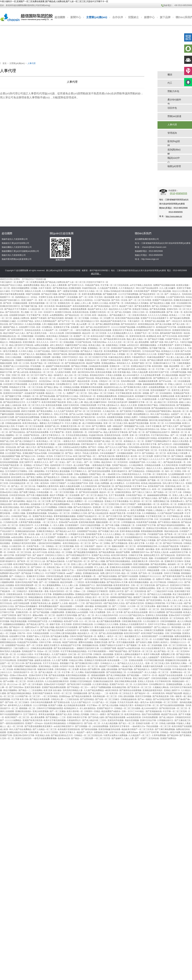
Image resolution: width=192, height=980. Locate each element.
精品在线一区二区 (181, 411)
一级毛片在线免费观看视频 (44, 738)
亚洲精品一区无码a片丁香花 (36, 465)
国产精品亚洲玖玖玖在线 (114, 339)
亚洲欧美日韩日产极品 (148, 405)
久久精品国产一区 (50, 330)
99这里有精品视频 (18, 621)
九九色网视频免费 (38, 438)
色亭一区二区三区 (106, 444)
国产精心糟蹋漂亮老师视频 (108, 324)
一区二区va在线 (61, 339)
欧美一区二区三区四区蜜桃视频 (87, 438)
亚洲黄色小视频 (121, 420)
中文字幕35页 (17, 291)
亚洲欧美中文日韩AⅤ (174, 561)
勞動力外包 (173, 91)
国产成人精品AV (166, 717)
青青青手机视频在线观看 (74, 390)
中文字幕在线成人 (152, 537)
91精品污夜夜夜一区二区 (96, 414)
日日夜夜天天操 (134, 513)
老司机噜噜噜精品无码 (147, 546)
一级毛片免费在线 (82, 330)
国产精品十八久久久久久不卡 (152, 459)
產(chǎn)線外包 (174, 102)
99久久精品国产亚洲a (30, 507)
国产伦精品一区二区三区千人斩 (167, 492)
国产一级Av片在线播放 (72, 498)
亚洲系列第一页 (80, 432)
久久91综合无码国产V (87, 540)
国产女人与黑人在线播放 (102, 537)
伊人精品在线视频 (170, 375)
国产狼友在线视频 (57, 675)
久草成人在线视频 (113, 375)
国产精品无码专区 (94, 603)
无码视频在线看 (80, 693)
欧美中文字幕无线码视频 (55, 720)
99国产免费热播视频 (139, 420)
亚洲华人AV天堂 (116, 591)
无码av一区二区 (167, 429)
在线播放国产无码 (137, 462)
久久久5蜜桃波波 (96, 501)
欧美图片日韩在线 (63, 312)
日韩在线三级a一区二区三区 (59, 567)
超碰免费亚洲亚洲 (21, 438)
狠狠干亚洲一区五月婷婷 (61, 624)
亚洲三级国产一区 (29, 300)
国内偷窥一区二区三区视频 (77, 318)
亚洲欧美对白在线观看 (120, 567)
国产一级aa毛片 (77, 588)
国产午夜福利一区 (52, 468)
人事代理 (172, 125)
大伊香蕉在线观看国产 (143, 627)
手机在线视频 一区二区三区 (158, 726)
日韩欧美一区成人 (69, 477)
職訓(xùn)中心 (174, 160)
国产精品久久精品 (149, 498)
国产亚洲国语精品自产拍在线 (134, 558)
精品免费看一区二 (177, 366)
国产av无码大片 (165, 444)
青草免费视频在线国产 (49, 606)
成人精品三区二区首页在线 (166, 402)
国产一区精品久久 (172, 294)
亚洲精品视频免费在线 (107, 396)
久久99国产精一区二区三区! (28, 696)
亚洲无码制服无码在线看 (109, 729)
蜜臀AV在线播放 (86, 642)
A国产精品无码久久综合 (114, 603)
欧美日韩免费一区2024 (180, 558)
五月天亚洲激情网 (107, 477)
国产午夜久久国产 (171, 426)
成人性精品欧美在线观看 (74, 705)
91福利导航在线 (89, 288)
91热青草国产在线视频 (146, 522)
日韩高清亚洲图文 (139, 567)
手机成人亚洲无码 (90, 453)
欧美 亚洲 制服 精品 (122, 372)
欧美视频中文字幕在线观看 (147, 396)
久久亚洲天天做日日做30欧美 (42, 384)
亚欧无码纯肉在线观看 (170, 609)
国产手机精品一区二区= (78, 687)
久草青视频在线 (128, 522)
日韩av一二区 (80, 591)
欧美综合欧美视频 (103, 372)
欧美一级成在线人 (100, 315)
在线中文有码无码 (71, 405)
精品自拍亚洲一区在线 (87, 381)
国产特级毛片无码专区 (43, 609)
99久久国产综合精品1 (160, 414)
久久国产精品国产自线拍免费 (170, 513)
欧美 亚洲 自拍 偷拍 (52, 690)
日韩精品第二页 (127, 525)
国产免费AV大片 (86, 627)
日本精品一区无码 (45, 456)
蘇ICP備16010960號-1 (100, 270)
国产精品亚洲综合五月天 (14, 402)
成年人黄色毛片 (57, 345)
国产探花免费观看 (45, 510)
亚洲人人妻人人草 (79, 564)
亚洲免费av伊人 (177, 501)
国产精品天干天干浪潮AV (15, 309)
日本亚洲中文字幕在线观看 (15, 384)
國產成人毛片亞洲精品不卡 (52, 423)
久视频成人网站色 (161, 687)
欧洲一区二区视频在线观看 (127, 297)
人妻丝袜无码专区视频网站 (49, 543)
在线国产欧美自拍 (31, 435)
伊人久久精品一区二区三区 (157, 672)
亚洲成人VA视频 (134, 384)
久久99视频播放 (49, 291)
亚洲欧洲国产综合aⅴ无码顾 (35, 453)
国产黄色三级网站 (34, 477)
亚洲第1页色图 (101, 642)
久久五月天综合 (171, 666)
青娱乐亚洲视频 (12, 399)
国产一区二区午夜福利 (32, 684)
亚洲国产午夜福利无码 (162, 300)
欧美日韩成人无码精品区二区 (59, 336)
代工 (170, 83)
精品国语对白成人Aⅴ (113, 387)
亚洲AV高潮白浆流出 (98, 408)
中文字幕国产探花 (98, 528)
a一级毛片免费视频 (136, 510)
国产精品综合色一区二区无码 (78, 315)
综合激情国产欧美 (44, 579)
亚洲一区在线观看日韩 (181, 303)
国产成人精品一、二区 (98, 693)
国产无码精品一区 (94, 339)
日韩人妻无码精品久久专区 (87, 321)
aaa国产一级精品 (74, 573)
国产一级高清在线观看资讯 (12, 723)
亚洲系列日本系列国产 (13, 393)
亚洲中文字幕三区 (162, 456)
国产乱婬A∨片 (162, 585)
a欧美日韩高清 (112, 690)
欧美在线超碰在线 (77, 339)
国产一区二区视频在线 (49, 582)
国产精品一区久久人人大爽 (111, 498)
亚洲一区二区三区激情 (48, 300)
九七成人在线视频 (83, 618)
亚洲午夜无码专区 (28, 429)
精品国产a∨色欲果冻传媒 (129, 648)
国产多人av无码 (76, 414)
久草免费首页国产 (165, 345)
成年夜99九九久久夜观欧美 (20, 705)
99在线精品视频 (109, 438)
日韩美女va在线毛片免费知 (75, 447)
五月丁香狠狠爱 (65, 369)
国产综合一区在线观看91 (119, 528)
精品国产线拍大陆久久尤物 (66, 579)
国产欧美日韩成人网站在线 (108, 558)
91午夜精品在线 (182, 408)
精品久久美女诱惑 (180, 441)
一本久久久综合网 (56, 333)
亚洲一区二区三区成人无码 (115, 423)
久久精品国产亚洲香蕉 (107, 288)
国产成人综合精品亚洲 (98, 513)
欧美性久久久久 (41, 462)
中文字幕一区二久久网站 (73, 672)
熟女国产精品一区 (38, 363)
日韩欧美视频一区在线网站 (33, 336)
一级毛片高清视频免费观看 (147, 618)
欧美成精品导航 (119, 687)
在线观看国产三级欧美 (44, 519)
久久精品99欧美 (136, 465)
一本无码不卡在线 (49, 489)
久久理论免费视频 (66, 489)
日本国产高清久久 (173, 339)
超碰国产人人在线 (60, 603)
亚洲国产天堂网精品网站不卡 (158, 441)
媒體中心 (149, 17)
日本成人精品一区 (58, 399)
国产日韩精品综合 (136, 471)
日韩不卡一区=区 (150, 675)
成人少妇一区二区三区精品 (76, 375)
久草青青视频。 (119, 399)
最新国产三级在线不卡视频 (145, 597)
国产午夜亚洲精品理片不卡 (78, 555)
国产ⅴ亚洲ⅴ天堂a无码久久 (169, 540)
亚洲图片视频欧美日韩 (142, 378)
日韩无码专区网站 (85, 441)
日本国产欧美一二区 (35, 546)
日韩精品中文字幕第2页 (97, 591)
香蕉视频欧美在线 (90, 645)
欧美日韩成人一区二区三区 (48, 441)
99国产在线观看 (33, 294)
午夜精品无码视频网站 (149, 417)
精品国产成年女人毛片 (98, 309)
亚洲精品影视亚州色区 (152, 690)
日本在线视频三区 (56, 453)
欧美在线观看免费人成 (83, 306)
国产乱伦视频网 (139, 480)
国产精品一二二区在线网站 (30, 690)
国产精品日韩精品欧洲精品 (19, 693)
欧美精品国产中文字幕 (166, 327)
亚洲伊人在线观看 (72, 576)
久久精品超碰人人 (85, 609)
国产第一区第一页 (174, 312)
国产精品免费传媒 (107, 552)
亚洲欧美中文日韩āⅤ (36, 576)
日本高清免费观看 (150, 717)
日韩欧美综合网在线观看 (41, 648)
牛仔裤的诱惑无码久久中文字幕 (37, 594)
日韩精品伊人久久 (175, 582)
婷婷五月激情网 (28, 411)
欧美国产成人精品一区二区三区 (108, 441)
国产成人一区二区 (86, 615)
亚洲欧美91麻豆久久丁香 (164, 363)
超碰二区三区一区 (144, 639)
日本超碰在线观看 (98, 600)
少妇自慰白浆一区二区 (67, 378)
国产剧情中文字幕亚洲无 (130, 351)
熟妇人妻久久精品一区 (137, 339)
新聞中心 (76, 17)
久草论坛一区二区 (126, 639)
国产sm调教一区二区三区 (14, 681)
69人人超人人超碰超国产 (148, 657)
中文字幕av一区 (94, 705)
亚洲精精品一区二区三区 (99, 348)
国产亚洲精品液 (59, 501)
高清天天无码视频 (143, 696)
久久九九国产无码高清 (64, 411)
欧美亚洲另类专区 (121, 585)
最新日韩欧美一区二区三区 (169, 606)
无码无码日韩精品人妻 (72, 690)
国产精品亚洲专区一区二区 (151, 294)
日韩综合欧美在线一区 (79, 678)
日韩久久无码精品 (11, 429)
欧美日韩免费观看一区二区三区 (124, 459)
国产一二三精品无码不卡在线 (160, 591)
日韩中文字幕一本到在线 (50, 642)
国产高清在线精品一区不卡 (106, 306)
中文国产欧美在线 (83, 342)
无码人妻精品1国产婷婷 (177, 648)
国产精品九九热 (27, 459)
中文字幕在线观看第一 (98, 651)
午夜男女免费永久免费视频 (115, 735)
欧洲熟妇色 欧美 (154, 336)
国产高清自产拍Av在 (76, 399)
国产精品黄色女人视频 (160, 303)
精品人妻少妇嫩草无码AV (95, 402)
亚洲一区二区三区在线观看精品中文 (21, 381)
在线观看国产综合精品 (87, 531)
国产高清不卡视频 (78, 348)
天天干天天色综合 (51, 663)
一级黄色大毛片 (69, 441)
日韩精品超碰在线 (13, 423)
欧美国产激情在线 (83, 459)
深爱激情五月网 (101, 732)
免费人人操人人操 (181, 438)
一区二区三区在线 (35, 387)
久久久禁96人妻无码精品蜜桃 (63, 633)
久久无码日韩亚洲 (170, 465)
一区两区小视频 (18, 513)
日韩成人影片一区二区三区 (97, 597)
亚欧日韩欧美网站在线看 (125, 681)
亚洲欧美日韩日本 (163, 330)
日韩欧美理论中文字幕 (143, 519)
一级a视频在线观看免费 (147, 381)
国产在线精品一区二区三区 (154, 453)
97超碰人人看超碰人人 (156, 510)
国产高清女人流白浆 (159, 552)
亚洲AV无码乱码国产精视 (26, 582)
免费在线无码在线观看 (101, 330)
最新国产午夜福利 (38, 318)
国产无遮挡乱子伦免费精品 (132, 411)
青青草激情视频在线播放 (65, 516)
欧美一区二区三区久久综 (33, 405)
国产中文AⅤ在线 (170, 336)
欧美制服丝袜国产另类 (144, 330)
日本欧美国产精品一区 (136, 495)
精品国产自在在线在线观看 (170, 675)
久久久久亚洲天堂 (132, 498)
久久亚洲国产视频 (161, 639)
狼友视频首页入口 (133, 636)
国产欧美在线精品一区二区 (49, 447)
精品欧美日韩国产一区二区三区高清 (137, 729)
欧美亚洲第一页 (18, 549)
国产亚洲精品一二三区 (56, 717)
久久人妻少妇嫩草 (167, 288)
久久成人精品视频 (56, 558)
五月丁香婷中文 (30, 714)
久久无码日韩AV (140, 684)
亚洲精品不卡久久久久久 (150, 576)
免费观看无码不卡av (140, 552)
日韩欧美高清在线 (167, 405)
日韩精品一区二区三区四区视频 (60, 546)
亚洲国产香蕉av (88, 558)
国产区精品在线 (168, 555)
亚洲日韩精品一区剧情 (48, 666)
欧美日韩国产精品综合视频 (127, 318)
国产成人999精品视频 (116, 675)
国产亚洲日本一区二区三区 (140, 651)
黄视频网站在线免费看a (63, 594)
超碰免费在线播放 (31, 285)
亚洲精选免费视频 (174, 684)
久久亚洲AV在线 (82, 600)
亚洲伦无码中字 (26, 525)
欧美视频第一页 (88, 576)
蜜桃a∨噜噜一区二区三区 (44, 615)
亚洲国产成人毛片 (173, 630)
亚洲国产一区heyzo (34, 723)
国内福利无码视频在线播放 (80, 354)
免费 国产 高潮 (157, 342)
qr (188, 37)
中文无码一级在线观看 (104, 297)
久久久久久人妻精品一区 (114, 534)
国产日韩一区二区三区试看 (137, 390)
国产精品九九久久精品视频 (159, 594)
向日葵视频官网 (57, 480)
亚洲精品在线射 (174, 624)
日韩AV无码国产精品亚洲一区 (83, 636)
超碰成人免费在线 (21, 318)
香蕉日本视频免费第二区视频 (24, 288)
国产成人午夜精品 (41, 420)
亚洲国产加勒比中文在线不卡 (112, 645)
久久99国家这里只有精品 (146, 438)
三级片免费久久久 (21, 648)
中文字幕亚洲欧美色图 (154, 660)
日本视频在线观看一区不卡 (129, 453)
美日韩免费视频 (111, 351)
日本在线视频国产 (108, 453)
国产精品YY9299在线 (173, 543)
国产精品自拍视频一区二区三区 (132, 594)
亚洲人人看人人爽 (75, 402)
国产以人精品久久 (162, 627)
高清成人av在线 (26, 519)
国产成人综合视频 (163, 324)
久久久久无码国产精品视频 (123, 327)
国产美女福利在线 (33, 663)
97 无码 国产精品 (128, 450)
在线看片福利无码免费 (153, 666)
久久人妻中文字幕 (15, 639)
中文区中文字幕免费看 (83, 369)
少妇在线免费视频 (100, 726)
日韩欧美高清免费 (88, 405)
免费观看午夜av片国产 (10, 573)
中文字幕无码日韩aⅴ (160, 435)
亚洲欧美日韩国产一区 (109, 657)
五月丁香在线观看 (117, 495)
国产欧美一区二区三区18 (176, 534)
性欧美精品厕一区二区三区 (105, 696)
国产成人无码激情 (123, 312)
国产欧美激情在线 (98, 678)
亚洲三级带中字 (26, 462)
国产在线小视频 (47, 627)
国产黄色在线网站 (44, 411)
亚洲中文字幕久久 (67, 732)
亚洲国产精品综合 (80, 408)
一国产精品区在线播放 (107, 576)
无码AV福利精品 (141, 477)
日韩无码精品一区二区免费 (67, 669)
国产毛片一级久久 (175, 510)
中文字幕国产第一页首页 (37, 315)
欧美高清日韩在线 (80, 312)
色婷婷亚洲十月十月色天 (61, 465)
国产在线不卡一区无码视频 (153, 297)
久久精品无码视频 (33, 324)
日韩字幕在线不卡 (89, 444)
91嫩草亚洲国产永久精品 (76, 345)
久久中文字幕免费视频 (128, 294)
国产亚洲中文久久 (76, 285)
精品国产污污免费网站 (109, 666)
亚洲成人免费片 (131, 417)
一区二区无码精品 (50, 696)
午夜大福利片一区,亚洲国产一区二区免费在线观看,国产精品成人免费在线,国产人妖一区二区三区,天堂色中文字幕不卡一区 (54, 2)
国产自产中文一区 (66, 321)
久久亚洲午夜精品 (100, 684)
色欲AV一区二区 (103, 546)
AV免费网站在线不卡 (146, 327)
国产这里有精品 (87, 699)
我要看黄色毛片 (123, 456)
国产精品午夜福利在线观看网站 (171, 525)
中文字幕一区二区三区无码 (175, 711)
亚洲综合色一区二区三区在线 (163, 447)
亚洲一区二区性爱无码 (139, 435)
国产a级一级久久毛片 (27, 447)
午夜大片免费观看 (97, 612)
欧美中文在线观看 (172, 360)
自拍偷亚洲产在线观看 (34, 393)
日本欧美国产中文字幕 (146, 525)
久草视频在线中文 (165, 720)
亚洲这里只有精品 (140, 309)
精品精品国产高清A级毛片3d (113, 321)
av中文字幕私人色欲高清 (141, 285)
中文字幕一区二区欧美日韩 (155, 474)
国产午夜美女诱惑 (8, 618)
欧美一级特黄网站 (61, 309)
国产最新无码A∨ (25, 420)
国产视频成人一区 (33, 588)
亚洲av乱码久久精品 (9, 492)
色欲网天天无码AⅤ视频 (67, 615)
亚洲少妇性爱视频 (40, 711)
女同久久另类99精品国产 (46, 321)
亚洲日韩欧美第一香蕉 (38, 591)
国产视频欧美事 (110, 294)
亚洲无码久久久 (55, 549)
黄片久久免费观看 (157, 612)
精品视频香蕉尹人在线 (88, 477)
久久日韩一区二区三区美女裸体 (141, 606)
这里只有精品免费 (21, 603)
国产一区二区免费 (178, 435)
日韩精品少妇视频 (71, 387)
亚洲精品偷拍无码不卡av (105, 354)
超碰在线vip (169, 468)
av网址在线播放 (42, 345)
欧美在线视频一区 (147, 579)
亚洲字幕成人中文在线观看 (104, 618)
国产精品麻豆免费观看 (180, 318)
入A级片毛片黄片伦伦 (181, 579)
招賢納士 (133, 17)
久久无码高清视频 (37, 390)
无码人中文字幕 (61, 414)
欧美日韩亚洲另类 (124, 477)
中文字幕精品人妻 (175, 516)
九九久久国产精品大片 (81, 702)
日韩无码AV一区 (66, 600)
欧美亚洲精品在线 (146, 324)
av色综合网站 (17, 537)
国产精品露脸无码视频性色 (85, 552)
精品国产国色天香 (117, 513)
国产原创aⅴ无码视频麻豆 (26, 606)
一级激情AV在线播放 (32, 357)
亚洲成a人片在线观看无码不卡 (133, 624)
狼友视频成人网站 (44, 354)
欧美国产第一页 (116, 303)
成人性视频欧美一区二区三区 (121, 429)
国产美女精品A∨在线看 (36, 348)
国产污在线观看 (41, 618)
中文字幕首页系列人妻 (97, 390)
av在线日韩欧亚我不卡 (64, 726)
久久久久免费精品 (13, 720)
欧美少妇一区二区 (109, 594)
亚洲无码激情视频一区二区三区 (42, 303)
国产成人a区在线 (21, 372)
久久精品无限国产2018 (78, 483)
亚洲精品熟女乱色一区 (10, 336)
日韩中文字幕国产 (58, 483)
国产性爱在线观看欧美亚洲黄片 (38, 726)
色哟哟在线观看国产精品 (121, 597)
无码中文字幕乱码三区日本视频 (65, 351)
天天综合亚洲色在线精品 (77, 435)
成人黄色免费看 (142, 342)
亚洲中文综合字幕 (148, 720)
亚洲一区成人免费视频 (99, 483)
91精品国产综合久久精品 (11, 285)
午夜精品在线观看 (41, 633)
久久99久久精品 (26, 351)
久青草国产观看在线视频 (29, 522)
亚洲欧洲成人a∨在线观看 (77, 612)
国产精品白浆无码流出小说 (147, 429)
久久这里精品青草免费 (150, 375)
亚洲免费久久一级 (65, 537)
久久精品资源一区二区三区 (40, 309)
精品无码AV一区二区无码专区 (115, 462)
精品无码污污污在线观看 (66, 627)
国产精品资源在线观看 (115, 717)
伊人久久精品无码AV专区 (107, 615)
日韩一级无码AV (42, 483)
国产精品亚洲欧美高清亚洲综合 (19, 450)
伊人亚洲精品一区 (120, 336)
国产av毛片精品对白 (83, 507)
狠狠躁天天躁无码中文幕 (88, 648)
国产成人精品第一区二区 (49, 672)
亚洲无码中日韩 (183, 555)
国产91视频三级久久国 (108, 531)
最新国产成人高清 (64, 714)
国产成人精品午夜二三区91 (94, 720)
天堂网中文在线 (45, 297)
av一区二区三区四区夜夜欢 (62, 618)
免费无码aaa (132, 732)
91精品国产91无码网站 (27, 642)
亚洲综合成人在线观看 (83, 567)
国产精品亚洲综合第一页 (69, 294)
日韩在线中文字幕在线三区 (15, 597)
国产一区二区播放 (58, 711)
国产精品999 (173, 735)
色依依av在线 (64, 738)
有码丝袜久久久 (124, 363)
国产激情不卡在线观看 (128, 576)
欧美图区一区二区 (116, 600)
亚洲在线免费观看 (78, 309)
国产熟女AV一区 (24, 408)
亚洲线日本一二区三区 (119, 366)
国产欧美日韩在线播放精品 (118, 561)
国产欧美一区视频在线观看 (15, 303)
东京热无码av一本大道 (49, 381)
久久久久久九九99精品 (158, 315)
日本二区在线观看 (162, 519)
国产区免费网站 (141, 348)
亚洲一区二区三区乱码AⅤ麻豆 (170, 588)
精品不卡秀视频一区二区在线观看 (65, 495)
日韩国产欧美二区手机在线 (84, 420)
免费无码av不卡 (32, 627)
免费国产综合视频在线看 (164, 285)
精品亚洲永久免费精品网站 (85, 657)
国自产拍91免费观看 (151, 714)
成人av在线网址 (16, 600)
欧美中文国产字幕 (67, 324)
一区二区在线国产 (25, 528)
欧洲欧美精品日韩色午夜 (25, 669)
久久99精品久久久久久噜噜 (106, 624)
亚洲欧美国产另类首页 (50, 498)
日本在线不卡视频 (76, 360)
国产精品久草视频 (79, 366)
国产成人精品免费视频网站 (58, 504)
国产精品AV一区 (16, 627)
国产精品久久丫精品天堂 (91, 351)
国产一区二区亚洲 (34, 645)
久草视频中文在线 (76, 534)
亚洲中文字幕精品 (183, 345)
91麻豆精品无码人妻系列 (119, 357)
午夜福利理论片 (139, 357)
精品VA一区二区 (107, 492)
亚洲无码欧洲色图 (87, 522)
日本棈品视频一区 (44, 492)
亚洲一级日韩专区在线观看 (167, 549)
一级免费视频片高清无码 (69, 417)
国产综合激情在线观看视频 (172, 705)
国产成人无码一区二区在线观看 (58, 657)
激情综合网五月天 (152, 555)
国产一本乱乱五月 (174, 321)
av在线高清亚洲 (134, 717)
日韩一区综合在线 (8, 447)
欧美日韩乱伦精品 (11, 507)
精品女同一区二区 (11, 657)
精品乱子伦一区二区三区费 (38, 501)
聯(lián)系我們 (143, 233)
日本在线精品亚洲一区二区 (21, 483)
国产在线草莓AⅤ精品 (123, 540)
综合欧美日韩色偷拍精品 (55, 723)
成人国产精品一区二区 (164, 651)
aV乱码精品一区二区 (145, 369)
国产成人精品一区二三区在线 (47, 570)
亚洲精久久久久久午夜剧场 (27, 498)
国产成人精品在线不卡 (112, 468)
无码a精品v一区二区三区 (59, 513)
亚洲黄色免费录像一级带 (78, 528)
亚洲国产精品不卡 (166, 354)
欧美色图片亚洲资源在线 (69, 729)
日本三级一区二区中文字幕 (80, 654)
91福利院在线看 (149, 399)
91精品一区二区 (59, 639)
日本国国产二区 (66, 330)
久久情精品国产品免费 (170, 417)
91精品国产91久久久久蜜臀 (19, 609)
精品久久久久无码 (21, 630)
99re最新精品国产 (64, 306)
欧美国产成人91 (52, 426)
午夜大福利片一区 (136, 321)
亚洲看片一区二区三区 (149, 609)
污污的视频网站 (183, 657)
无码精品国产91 (29, 651)
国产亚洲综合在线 (62, 702)
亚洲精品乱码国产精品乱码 (87, 594)
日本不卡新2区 (45, 288)
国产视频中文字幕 (13, 396)
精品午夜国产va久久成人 (14, 333)
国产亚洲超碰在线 (154, 711)
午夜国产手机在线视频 (161, 669)
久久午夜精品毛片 (127, 288)
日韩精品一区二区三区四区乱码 (88, 735)
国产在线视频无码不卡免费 (120, 414)
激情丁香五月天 (24, 615)
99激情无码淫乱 (99, 519)
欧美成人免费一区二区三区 (12, 348)
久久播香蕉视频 (166, 636)
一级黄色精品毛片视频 (100, 465)
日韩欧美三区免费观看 (154, 630)
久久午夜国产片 (33, 402)
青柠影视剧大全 (178, 627)
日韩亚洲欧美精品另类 (132, 621)
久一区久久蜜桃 (57, 525)
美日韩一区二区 (157, 423)
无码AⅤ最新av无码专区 (139, 447)
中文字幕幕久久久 (79, 471)
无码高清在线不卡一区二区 (25, 672)
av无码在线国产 (44, 474)
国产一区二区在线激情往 (161, 393)
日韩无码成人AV (32, 489)
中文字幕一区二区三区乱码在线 (114, 285)
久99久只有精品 (105, 540)
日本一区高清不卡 (46, 312)
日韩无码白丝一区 (56, 363)
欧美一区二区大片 (46, 429)
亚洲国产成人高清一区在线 (134, 360)
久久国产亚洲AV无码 (175, 297)
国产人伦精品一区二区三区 (45, 729)
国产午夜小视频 (112, 525)
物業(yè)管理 (174, 166)
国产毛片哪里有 (99, 426)
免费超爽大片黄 (168, 654)
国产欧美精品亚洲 (160, 696)
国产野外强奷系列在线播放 (67, 429)
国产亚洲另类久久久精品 (67, 396)
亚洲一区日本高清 (46, 306)
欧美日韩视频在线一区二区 (23, 339)
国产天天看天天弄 (114, 516)
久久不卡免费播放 (49, 507)
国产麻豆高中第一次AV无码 (93, 417)
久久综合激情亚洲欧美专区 (57, 681)
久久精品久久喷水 (25, 654)
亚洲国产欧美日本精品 (42, 516)
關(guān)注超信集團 (62, 233)
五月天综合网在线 (8, 660)
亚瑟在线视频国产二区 (160, 390)
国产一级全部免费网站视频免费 (34, 399)
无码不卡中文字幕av (157, 624)
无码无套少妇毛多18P (118, 402)
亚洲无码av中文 (168, 657)
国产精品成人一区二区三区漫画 (120, 549)
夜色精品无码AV (97, 375)
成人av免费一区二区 (85, 324)
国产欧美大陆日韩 (106, 456)
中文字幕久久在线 (174, 603)
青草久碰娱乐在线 (102, 627)
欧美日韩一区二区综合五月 (121, 693)
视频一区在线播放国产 (159, 558)
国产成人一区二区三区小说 (23, 486)
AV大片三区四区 (51, 732)
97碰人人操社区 (175, 384)
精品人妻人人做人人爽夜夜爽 (54, 285)
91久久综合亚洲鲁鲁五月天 (153, 648)
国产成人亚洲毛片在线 (36, 333)
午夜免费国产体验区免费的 (25, 666)
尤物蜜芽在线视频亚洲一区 (27, 360)
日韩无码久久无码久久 (55, 555)
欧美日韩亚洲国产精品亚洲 (54, 402)
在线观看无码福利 (17, 315)
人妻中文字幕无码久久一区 (52, 435)
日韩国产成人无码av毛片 (134, 468)
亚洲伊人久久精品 (100, 303)
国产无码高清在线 (32, 600)
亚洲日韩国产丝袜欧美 (42, 693)
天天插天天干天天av (63, 456)
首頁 (47, 17)
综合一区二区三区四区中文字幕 (93, 357)
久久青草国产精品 (25, 321)
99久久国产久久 (172, 342)
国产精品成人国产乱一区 (37, 624)
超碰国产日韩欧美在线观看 (58, 366)
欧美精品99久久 (71, 708)
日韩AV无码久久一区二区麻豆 (25, 378)
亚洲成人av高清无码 (75, 597)
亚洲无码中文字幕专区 (180, 585)
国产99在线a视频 (47, 396)
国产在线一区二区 (137, 432)
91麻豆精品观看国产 (156, 357)
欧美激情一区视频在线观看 (92, 630)
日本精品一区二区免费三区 (102, 318)
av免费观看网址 (57, 315)
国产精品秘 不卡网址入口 (33, 573)
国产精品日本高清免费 (39, 699)
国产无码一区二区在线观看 (150, 573)
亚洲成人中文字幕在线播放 (116, 501)
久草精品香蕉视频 (116, 390)
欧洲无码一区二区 (169, 504)
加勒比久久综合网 (33, 291)
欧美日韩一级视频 (141, 393)
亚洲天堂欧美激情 (32, 687)
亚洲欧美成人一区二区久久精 (55, 588)
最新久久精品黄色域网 (70, 486)
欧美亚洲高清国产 (150, 636)
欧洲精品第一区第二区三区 (127, 444)
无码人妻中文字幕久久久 (173, 483)
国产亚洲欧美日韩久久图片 (135, 387)
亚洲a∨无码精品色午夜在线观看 (118, 291)
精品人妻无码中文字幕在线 (21, 345)
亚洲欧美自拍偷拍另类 (103, 681)
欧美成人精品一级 (96, 345)
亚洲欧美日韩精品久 (45, 531)
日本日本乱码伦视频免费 (41, 702)
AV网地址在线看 (63, 408)
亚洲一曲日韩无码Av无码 (83, 372)
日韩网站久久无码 (79, 513)
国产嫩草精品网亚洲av (37, 549)
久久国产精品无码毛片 (168, 399)
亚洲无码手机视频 (115, 720)
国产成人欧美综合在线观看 (136, 612)
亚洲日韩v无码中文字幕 (24, 735)
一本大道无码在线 (118, 510)
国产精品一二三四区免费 (82, 738)
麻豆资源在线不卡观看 (122, 627)
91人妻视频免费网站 (52, 585)
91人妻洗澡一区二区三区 (141, 501)
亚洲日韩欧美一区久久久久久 (36, 342)
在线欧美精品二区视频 (116, 345)
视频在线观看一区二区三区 (108, 522)
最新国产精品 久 (10, 327)
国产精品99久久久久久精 (145, 354)
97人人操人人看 (101, 567)
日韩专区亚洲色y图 (55, 576)
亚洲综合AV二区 (92, 360)
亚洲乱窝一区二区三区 (103, 507)
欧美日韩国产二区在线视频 (66, 297)
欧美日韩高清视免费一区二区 (28, 585)
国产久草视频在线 (119, 543)
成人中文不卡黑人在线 (102, 489)
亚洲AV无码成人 (102, 510)
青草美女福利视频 (83, 489)
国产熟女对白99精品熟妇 (111, 579)
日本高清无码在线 (17, 495)
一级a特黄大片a (113, 474)
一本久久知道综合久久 (177, 348)
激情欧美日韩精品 (44, 339)
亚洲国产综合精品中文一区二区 (91, 516)
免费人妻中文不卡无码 (110, 573)
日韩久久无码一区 (140, 312)
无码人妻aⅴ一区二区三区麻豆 (101, 393)
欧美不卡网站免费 (152, 654)
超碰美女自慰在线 (42, 660)
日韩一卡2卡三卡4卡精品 (133, 711)
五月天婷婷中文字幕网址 (16, 471)
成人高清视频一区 (42, 528)
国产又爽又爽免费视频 (165, 729)
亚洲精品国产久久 (87, 585)
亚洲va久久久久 (32, 537)
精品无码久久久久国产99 (120, 309)
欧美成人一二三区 (177, 315)
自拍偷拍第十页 (38, 504)
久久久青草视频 (41, 525)
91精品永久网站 (76, 660)
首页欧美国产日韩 (156, 486)
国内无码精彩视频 (104, 585)
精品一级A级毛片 (56, 375)
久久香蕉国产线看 (108, 648)
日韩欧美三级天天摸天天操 (98, 399)
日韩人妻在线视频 (126, 696)
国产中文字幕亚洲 (82, 537)
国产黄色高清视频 (157, 309)
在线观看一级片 (78, 327)
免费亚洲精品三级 (8, 408)
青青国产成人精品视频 (161, 291)
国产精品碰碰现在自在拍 (162, 408)
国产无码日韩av (16, 687)
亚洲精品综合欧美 (126, 396)
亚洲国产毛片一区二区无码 (147, 333)
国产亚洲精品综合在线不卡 (158, 432)
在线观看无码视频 (115, 417)
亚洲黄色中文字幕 (61, 327)
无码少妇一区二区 (62, 564)
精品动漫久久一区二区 (87, 633)
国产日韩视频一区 (83, 726)
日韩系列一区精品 (92, 711)
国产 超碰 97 (38, 555)
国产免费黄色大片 (161, 378)
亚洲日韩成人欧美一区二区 (177, 486)
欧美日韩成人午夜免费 (177, 453)
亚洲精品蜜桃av (108, 363)
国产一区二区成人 (58, 462)
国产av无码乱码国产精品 (164, 699)
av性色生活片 (133, 345)
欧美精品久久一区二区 (134, 441)
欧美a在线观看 (67, 459)
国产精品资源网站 (158, 564)
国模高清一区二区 (179, 432)
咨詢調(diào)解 (174, 152)
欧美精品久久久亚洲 (170, 351)
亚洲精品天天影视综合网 (95, 660)
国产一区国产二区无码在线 (147, 738)
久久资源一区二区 (154, 543)
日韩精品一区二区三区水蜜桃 (127, 708)
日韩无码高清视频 (159, 678)
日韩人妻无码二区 (22, 567)
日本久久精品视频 (13, 357)
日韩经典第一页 (35, 732)
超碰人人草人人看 (83, 303)
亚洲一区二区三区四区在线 (175, 645)
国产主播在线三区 (182, 720)
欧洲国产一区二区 (82, 336)
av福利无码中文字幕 (179, 552)
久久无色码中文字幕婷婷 (116, 630)
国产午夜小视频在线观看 (37, 495)
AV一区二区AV (84, 426)
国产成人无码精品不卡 (162, 306)
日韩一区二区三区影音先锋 (143, 585)
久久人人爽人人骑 (70, 585)
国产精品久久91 (28, 456)
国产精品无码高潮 (123, 486)
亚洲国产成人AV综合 (101, 555)
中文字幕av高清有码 (81, 504)
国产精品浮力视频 (49, 294)
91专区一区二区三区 (63, 693)
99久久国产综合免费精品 (20, 729)
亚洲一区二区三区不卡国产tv (34, 375)
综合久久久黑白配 (180, 291)
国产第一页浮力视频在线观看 (121, 642)
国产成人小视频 (98, 561)
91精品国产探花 (92, 285)
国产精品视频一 (134, 675)
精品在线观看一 (67, 606)
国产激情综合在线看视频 (130, 690)
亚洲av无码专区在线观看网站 (22, 474)
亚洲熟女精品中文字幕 (141, 366)
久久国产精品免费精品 (94, 690)
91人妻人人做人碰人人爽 (178, 357)
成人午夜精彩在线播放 (92, 423)
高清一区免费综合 (44, 327)
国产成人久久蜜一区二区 (108, 450)
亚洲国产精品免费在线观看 (54, 687)
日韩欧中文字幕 (135, 555)
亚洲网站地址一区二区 (180, 672)
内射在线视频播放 (181, 444)
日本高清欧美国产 (142, 291)
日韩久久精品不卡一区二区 (23, 579)
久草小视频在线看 (50, 324)
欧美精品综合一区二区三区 (41, 372)
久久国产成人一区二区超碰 (104, 702)
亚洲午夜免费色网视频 (92, 294)
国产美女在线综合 (17, 432)
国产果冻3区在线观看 (89, 492)
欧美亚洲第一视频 (160, 366)
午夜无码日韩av (99, 342)
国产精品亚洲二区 (106, 486)
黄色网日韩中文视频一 (46, 444)
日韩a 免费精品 (81, 474)
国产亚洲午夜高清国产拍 (173, 576)
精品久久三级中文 (125, 438)
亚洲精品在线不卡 (73, 480)
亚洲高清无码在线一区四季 (116, 435)
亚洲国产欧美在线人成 (40, 603)
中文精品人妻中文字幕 (136, 534)
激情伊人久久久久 (118, 384)
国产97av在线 (165, 381)
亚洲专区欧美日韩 (137, 336)
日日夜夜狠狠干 (72, 525)
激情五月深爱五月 (52, 645)
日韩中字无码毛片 (70, 357)
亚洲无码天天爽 (10, 534)
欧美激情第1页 (165, 438)
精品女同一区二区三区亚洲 (94, 333)
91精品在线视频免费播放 (16, 480)
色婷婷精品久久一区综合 (26, 297)
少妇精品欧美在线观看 (98, 366)
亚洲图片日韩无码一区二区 (102, 312)
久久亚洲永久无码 (105, 420)
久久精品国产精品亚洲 (168, 546)
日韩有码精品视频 (100, 459)
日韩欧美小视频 (65, 507)
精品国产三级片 (126, 306)
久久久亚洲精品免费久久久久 (120, 333)
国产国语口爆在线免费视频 (173, 537)
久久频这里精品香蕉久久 (82, 510)
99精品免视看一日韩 (156, 570)
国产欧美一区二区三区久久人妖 (31, 561)
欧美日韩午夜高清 (119, 555)
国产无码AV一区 (38, 567)
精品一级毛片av (136, 630)
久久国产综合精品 (42, 351)
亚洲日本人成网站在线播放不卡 (128, 654)
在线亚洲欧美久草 (139, 561)
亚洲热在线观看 (136, 660)
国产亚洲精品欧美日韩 (75, 363)
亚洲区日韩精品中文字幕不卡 (53, 360)
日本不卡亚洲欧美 (153, 426)
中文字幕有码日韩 (163, 681)
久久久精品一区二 (154, 462)
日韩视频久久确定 (8, 321)
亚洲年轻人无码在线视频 (156, 615)
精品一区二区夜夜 (129, 573)
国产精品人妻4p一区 (53, 387)
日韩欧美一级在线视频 (103, 654)
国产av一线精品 (145, 699)
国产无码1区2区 (12, 312)
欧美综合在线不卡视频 (101, 336)
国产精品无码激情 (56, 318)
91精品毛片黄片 (126, 705)
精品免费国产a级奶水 (111, 711)
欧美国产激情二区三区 (142, 363)
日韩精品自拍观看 (152, 465)
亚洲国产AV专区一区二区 (121, 684)
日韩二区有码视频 (173, 633)
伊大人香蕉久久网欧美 (178, 528)
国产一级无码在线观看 (89, 579)
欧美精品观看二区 (103, 606)
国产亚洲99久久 (46, 414)
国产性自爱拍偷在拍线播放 (60, 438)
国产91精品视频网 (113, 588)
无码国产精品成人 (120, 465)
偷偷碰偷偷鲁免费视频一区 (155, 384)
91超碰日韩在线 (96, 435)
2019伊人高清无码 (35, 681)
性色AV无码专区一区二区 (61, 591)
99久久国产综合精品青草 (147, 288)
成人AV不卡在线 (40, 552)
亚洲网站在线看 (167, 396)
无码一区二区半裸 (114, 612)
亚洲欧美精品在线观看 (10, 411)
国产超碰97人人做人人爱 (123, 738)
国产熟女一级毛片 (73, 453)
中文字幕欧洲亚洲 (124, 393)
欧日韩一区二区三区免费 (142, 456)
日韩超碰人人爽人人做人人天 (37, 639)
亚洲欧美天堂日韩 (68, 426)
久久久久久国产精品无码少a (132, 615)
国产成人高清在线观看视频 (111, 633)
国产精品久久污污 (122, 489)
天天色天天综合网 (125, 702)
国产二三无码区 (119, 606)
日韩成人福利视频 (167, 723)
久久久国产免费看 (60, 660)
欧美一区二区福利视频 (162, 489)
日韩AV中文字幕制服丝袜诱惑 (50, 708)
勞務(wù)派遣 (174, 116)
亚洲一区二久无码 (21, 363)
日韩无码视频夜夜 (73, 333)
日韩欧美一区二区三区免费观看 (128, 507)
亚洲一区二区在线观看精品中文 (129, 537)
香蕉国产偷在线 (60, 354)
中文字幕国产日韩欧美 (55, 573)
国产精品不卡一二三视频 (57, 678)
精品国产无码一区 (128, 657)
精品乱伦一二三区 (54, 393)
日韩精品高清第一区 (155, 471)
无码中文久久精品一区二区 (90, 291)
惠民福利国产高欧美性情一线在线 (175, 333)
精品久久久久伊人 (154, 468)
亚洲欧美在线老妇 (23, 711)
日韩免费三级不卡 (107, 480)
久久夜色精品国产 (135, 672)
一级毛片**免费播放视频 (100, 687)
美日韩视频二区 (138, 528)
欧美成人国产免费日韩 (90, 669)
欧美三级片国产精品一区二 (85, 456)
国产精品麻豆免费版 (59, 636)
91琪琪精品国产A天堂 (38, 621)
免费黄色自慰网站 (147, 588)
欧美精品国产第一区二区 (44, 408)
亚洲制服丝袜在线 (91, 573)
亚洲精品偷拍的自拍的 (25, 531)
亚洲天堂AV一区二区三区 (87, 666)
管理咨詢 (172, 133)
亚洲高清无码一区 (97, 549)
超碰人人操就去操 (13, 405)
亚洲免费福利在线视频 (36, 513)
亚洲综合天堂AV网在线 (156, 528)
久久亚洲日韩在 (133, 483)
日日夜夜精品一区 (181, 489)
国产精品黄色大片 (52, 477)
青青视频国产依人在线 (134, 426)
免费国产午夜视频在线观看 (120, 519)
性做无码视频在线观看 (95, 672)
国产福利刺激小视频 (97, 564)
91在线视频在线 (59, 528)
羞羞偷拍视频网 (98, 675)
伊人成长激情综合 (88, 708)
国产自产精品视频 (41, 612)
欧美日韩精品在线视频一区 (78, 675)
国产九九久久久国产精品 (116, 447)
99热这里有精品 (102, 378)
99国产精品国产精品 (118, 651)
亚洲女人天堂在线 (146, 681)
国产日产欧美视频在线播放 (29, 369)
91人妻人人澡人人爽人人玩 (175, 600)
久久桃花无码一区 (17, 546)
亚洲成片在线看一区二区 (147, 723)
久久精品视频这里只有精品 (178, 570)
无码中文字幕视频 (172, 573)
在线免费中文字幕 (17, 636)
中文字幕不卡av (140, 486)
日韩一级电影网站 (36, 471)
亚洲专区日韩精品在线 (83, 624)
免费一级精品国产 (115, 426)
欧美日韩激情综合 (132, 714)
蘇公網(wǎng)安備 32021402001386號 (63, 270)
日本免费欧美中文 (64, 384)
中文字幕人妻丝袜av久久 (108, 405)
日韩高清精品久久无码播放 (136, 303)
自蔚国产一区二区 (179, 414)
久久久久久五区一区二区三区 (121, 342)
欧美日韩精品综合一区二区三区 (77, 543)
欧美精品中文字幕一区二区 (147, 705)
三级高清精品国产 (68, 381)
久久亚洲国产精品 (13, 453)
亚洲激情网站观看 (157, 312)
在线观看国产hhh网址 (158, 567)
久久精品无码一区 (111, 411)
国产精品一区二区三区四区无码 (105, 504)
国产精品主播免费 (155, 360)
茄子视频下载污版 (29, 306)
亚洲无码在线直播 (142, 408)
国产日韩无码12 (16, 324)
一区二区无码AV (182, 651)
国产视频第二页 (133, 645)
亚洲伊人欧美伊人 (161, 642)
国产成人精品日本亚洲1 (62, 450)
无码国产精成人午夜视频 (144, 540)
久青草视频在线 (16, 678)
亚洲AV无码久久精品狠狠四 (120, 564)
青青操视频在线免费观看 (152, 531)
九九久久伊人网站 (54, 390)
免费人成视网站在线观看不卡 (13, 558)
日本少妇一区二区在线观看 (12, 588)
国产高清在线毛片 (129, 324)
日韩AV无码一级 (156, 561)
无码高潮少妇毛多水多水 (26, 414)
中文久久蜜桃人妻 (73, 423)
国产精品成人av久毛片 (66, 531)
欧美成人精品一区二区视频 (60, 552)
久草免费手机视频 (178, 372)
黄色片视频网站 (10, 690)
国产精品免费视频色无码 (58, 348)
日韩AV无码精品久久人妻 (32, 657)
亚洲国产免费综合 (168, 738)
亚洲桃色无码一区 (66, 303)
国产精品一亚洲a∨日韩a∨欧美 (14, 675)
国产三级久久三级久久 (142, 492)
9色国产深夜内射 (70, 642)
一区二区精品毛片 (19, 591)
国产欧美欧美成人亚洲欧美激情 (67, 288)
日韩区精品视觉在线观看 (85, 450)
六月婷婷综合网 (10, 522)
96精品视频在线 (36, 597)
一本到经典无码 (157, 693)
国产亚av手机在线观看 (37, 558)
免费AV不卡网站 (163, 579)
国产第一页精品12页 (99, 384)
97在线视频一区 (38, 366)
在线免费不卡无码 (27, 327)
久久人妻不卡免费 (177, 567)
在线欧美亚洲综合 (123, 492)
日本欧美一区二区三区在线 (19, 552)
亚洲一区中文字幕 (81, 384)
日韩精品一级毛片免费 (170, 732)
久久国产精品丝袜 (102, 300)
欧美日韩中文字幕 (148, 444)
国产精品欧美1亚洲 (126, 369)
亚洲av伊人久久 (134, 399)
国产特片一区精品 (96, 447)
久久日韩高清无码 (89, 486)
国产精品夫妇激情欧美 (81, 696)
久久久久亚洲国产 (48, 537)
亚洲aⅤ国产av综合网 (68, 522)
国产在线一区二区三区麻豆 (107, 699)
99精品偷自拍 (15, 342)
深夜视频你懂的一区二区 (148, 504)
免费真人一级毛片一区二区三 (110, 636)
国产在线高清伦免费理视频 (27, 417)
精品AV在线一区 (90, 498)
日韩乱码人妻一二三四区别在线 (65, 699)
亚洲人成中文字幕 (136, 543)
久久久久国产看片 (38, 630)
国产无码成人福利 (96, 717)
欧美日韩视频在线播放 (95, 582)
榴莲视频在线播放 (148, 345)
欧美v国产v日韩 (71, 621)
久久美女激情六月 (151, 621)
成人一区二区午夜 (15, 726)
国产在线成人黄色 (43, 450)
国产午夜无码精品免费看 (177, 459)
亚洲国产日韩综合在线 (111, 360)
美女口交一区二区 (47, 378)
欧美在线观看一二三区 (117, 660)
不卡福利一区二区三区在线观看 (30, 426)
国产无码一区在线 (119, 300)
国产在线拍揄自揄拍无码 (65, 609)
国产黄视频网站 (183, 405)
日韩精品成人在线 (90, 480)
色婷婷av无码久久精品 (81, 519)
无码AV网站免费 (128, 381)
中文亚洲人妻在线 (166, 450)
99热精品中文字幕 (17, 387)
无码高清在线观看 (25, 570)
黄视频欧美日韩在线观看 (91, 387)
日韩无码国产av (95, 432)
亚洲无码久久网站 (178, 663)
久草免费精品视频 (125, 618)
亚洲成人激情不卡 (172, 690)
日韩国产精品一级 (97, 474)
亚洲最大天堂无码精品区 (81, 681)
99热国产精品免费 (174, 693)
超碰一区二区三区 (44, 534)
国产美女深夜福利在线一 (65, 648)
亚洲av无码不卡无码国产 (180, 615)
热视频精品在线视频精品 (14, 624)
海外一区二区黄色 (173, 471)
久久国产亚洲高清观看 (61, 420)
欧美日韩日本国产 (132, 633)
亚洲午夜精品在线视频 (130, 531)
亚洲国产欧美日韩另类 (32, 720)
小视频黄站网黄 (7, 582)
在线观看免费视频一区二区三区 (163, 387)
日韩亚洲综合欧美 (14, 594)
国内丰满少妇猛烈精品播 (160, 420)
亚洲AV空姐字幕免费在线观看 (90, 570)
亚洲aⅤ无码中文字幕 (38, 675)
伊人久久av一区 (14, 684)
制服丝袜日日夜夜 (45, 669)
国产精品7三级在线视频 (134, 516)
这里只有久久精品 (117, 732)
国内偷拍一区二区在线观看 (121, 408)
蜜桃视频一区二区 (27, 708)
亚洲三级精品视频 (141, 564)
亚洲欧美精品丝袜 (27, 444)
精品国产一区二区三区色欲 (75, 549)
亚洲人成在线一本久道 (121, 378)
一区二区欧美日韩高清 (137, 315)
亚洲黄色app (65, 696)
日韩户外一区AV (24, 633)
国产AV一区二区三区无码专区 (88, 411)
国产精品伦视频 (63, 519)
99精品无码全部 (124, 480)
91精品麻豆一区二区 (108, 639)
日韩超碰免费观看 (69, 468)
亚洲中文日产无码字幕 (149, 732)
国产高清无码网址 (154, 600)
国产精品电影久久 (142, 669)
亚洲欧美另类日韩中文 (10, 306)
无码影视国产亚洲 (93, 534)
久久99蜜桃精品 (149, 513)
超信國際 (60, 17)
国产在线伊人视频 (144, 642)
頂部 (188, 82)
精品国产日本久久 (34, 468)
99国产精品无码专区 (94, 588)
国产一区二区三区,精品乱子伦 (94, 495)
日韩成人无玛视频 (81, 714)
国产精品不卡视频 (156, 339)
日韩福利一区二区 (30, 396)
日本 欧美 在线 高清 (153, 507)
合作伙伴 (118, 17)
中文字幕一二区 (163, 369)
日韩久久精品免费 (140, 372)
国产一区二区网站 (92, 462)
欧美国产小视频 (55, 705)
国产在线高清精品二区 (116, 672)
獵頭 (170, 75)
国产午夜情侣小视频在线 (169, 522)
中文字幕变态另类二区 (156, 516)
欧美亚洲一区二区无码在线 (172, 618)
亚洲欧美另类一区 (24, 612)
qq (188, 49)
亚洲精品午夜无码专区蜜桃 (24, 543)
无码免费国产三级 (38, 540)
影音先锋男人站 (18, 477)
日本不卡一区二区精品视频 (62, 342)
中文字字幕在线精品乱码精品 (73, 651)
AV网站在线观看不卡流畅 (89, 468)
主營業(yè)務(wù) (97, 17)
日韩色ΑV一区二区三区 (109, 381)
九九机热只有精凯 (63, 372)
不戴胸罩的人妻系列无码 (47, 486)
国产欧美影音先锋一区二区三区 (173, 708)
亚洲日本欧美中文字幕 (77, 717)
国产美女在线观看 (174, 612)
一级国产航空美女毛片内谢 (48, 459)
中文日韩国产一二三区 (128, 609)
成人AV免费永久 (117, 483)
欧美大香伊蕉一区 (75, 711)
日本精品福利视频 (20, 390)
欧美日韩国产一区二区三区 (17, 717)
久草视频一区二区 (125, 354)
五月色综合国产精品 (151, 351)
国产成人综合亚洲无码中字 (98, 327)
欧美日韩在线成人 (30, 423)
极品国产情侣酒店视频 (138, 423)
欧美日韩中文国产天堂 (159, 372)
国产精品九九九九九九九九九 (131, 663)
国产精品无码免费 (56, 630)
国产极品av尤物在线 (56, 561)
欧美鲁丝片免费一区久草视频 (93, 429)
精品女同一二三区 (77, 603)
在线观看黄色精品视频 (39, 480)
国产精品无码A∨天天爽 (117, 582)
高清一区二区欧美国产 (85, 546)
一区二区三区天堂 (102, 738)
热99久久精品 (11, 354)
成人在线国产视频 (81, 465)
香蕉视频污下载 (67, 663)
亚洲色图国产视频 (25, 660)
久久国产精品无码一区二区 (78, 561)
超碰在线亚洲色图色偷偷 (69, 444)
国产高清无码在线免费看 (37, 432)
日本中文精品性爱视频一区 (92, 525)
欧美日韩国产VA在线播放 (152, 633)
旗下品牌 (165, 17)
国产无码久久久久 (17, 468)
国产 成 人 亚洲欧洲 (180, 369)
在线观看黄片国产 (21, 540)
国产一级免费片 (73, 558)
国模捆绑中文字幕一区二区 (140, 402)
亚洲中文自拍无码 (23, 738)
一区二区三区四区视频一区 (66, 492)
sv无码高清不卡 (72, 630)
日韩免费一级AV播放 (51, 357)
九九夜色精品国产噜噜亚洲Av (158, 411)
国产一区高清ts (91, 639)
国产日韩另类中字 (15, 330)
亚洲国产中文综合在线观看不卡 (154, 318)
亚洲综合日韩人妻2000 (54, 597)
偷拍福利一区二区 (176, 564)
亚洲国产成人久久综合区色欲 (16, 366)
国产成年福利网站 (17, 501)
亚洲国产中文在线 (11, 459)
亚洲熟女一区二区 (50, 600)
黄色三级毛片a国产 (141, 678)
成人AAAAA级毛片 (131, 375)
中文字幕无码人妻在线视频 (58, 471)
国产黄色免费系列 (142, 306)
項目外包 (172, 108)
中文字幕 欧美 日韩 (20, 699)
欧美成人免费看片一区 (77, 501)
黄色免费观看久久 (141, 414)
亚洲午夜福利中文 (119, 471)
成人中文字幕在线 (158, 582)
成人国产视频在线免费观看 (108, 621)
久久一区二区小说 (87, 621)
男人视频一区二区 (29, 312)
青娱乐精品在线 (171, 531)
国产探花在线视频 (89, 729)
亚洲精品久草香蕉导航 (155, 603)
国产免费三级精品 (27, 492)
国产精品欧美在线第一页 (174, 462)
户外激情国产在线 (155, 534)
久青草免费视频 (159, 735)
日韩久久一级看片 (98, 714)
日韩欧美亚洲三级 (167, 597)
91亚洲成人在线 (43, 735)
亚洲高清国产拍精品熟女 (122, 348)
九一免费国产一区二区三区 (75, 393)
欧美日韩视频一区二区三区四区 (164, 702)
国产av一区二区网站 (101, 543)
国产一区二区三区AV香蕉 (140, 300)
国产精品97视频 (125, 669)
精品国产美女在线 (86, 378)
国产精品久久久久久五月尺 (134, 570)
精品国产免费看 (93, 363)
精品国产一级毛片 (85, 732)
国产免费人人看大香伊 (169, 498)
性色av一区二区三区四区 (48, 651)
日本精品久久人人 (108, 663)
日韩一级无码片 (130, 579)
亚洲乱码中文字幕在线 (122, 330)
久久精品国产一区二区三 (139, 735)
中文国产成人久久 (27, 354)
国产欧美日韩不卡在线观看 (79, 684)
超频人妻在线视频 (109, 669)
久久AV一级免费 (50, 369)
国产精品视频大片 (117, 315)
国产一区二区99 (86, 297)
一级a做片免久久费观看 (131, 666)
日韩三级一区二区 (8, 654)
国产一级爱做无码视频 (67, 291)
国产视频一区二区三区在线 (159, 480)
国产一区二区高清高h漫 (135, 591)
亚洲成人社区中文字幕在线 (119, 678)
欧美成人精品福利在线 (151, 483)
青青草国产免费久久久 (141, 489)
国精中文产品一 (69, 570)
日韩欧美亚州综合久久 (131, 474)
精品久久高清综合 (85, 300)
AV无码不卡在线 (67, 666)
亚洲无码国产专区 (23, 555)
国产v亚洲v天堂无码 (135, 603)
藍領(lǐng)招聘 (174, 143)
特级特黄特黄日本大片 (159, 477)
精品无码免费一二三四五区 (72, 582)
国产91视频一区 (60, 534)
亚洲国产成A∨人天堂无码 (38, 636)
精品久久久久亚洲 (129, 405)
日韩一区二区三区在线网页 (12, 489)
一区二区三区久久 (50, 522)
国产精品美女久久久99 (35, 678)
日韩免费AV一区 (28, 510)
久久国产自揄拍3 (59, 654)
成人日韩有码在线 (68, 300)
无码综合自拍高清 (32, 330)
